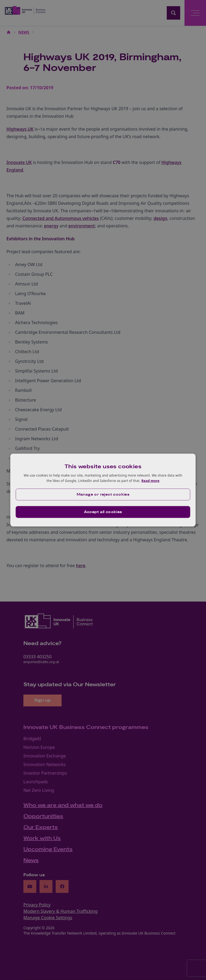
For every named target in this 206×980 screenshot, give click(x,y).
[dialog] (103, 490)
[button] (103, 494)
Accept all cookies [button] (103, 512)
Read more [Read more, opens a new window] (150, 481)
